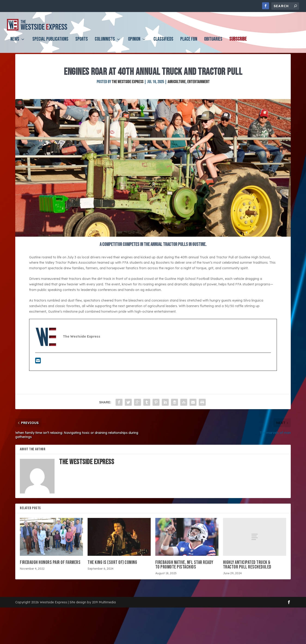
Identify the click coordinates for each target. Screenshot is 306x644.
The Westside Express (127, 93)
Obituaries (213, 43)
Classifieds (163, 43)
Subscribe (238, 43)
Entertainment (198, 93)
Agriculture (177, 93)
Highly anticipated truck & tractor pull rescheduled (248, 576)
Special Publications (50, 43)
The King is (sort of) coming (112, 574)
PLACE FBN (189, 43)
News (15, 43)
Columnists (105, 43)
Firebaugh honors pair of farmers (50, 574)
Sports (82, 43)
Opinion (134, 43)
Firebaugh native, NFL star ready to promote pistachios (184, 576)
